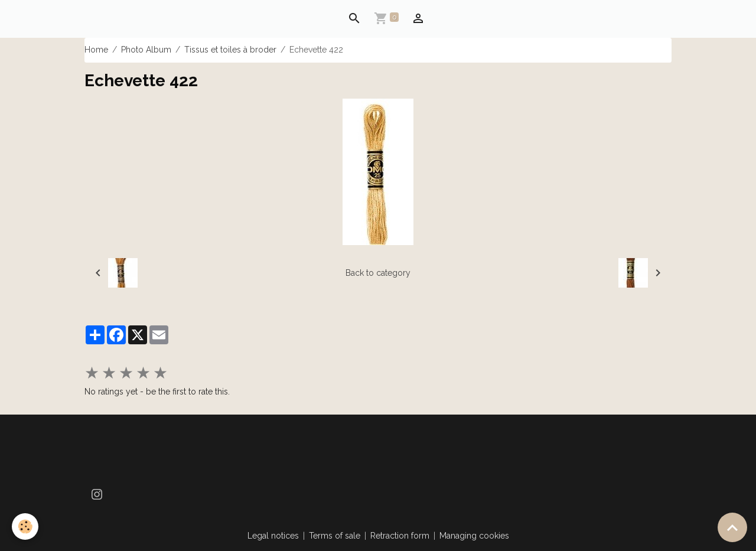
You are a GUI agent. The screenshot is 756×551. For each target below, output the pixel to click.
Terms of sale (335, 536)
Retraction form (400, 536)
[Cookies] (25, 526)
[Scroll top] (732, 527)
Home (96, 50)
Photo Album (146, 50)
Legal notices (273, 536)
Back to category (378, 273)
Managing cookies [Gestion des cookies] (474, 536)
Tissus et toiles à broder (230, 50)
